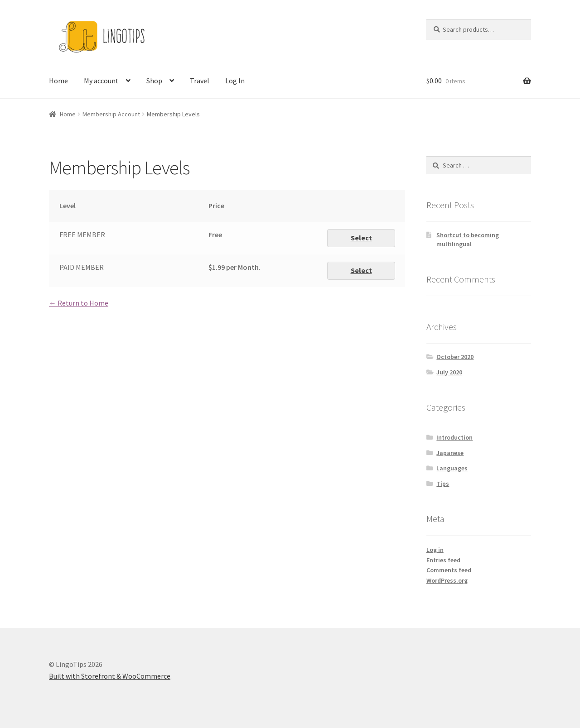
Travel (200, 81)
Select (361, 238)
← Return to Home (79, 303)
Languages (452, 468)
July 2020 (449, 372)
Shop (154, 81)
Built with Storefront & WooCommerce (110, 676)
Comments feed (449, 570)
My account (101, 81)
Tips (443, 484)
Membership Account (111, 114)
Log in (435, 550)
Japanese (450, 453)
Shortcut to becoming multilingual (468, 239)
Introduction (454, 437)
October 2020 (455, 357)
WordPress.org (447, 580)
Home (58, 81)
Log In (235, 81)
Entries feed (443, 560)
